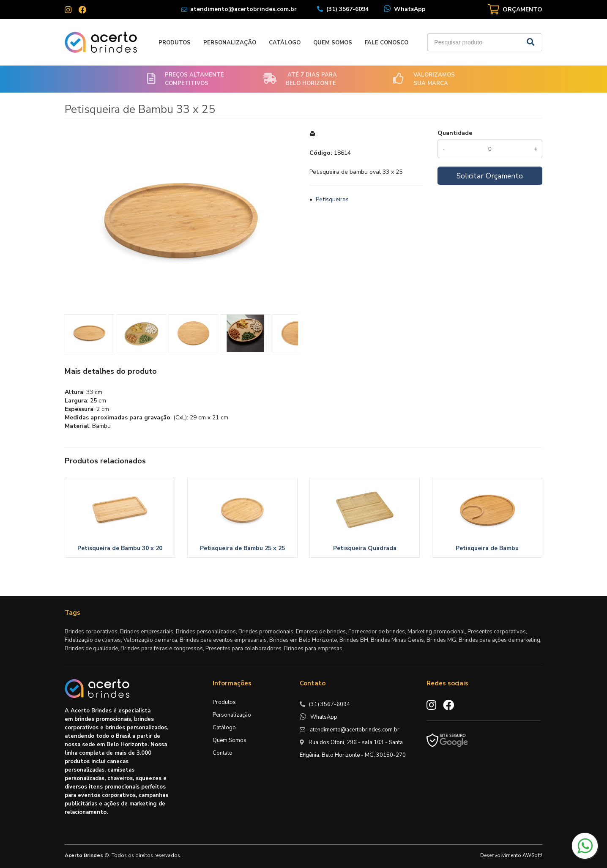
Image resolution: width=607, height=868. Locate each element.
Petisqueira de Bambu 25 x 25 (242, 548)
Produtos (175, 43)
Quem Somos (333, 43)
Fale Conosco (387, 43)
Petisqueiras (332, 199)
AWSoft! (532, 855)
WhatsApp (410, 9)
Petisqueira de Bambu (487, 548)
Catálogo (285, 43)
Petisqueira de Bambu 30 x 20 (120, 548)
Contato (223, 753)
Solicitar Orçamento (490, 176)
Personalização (230, 43)
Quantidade (455, 133)
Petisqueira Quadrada (365, 548)
